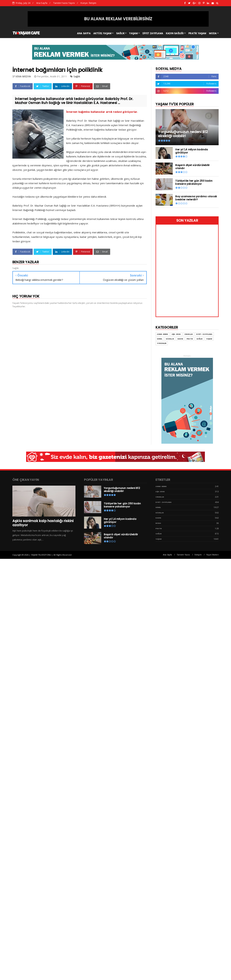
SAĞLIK (120, 33)
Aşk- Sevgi (160, 492)
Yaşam (159, 539)
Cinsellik (160, 497)
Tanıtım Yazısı (183, 555)
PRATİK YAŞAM (197, 33)
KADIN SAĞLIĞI (175, 33)
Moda (158, 523)
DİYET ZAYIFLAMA (153, 33)
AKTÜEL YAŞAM (102, 33)
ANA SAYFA (84, 33)
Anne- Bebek (161, 486)
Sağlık (77, 76)
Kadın (158, 518)
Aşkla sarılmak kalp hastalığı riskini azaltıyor (43, 523)
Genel (158, 507)
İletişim (198, 555)
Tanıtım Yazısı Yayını (64, 3)
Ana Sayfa (42, 3)
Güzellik (160, 513)
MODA (213, 33)
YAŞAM (133, 33)
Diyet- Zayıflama (164, 502)
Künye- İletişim (88, 3)
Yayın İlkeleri (212, 555)
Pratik (159, 528)
